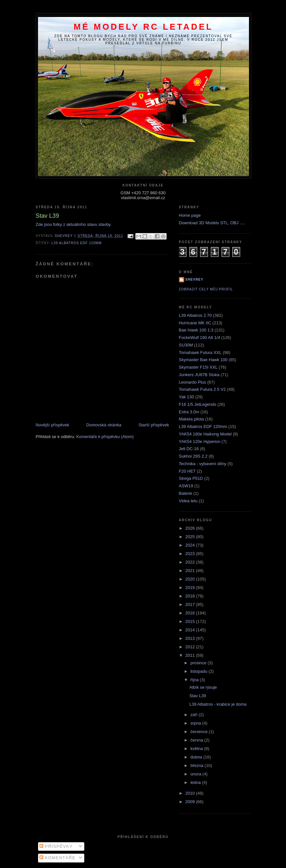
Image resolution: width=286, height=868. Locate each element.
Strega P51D (191, 478)
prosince (199, 663)
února (196, 774)
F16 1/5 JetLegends (198, 404)
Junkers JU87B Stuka (199, 375)
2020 (191, 579)
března (197, 765)
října (195, 680)
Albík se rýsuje (203, 687)
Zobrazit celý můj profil (206, 289)
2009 (191, 802)
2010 (191, 793)
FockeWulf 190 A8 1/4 (200, 338)
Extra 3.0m (189, 412)
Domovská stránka (104, 425)
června (197, 740)
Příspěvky (56, 846)
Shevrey (195, 280)
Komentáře (57, 858)
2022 (191, 562)
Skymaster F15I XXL (198, 367)
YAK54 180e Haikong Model (205, 434)
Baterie (186, 493)
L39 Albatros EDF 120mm (76, 243)
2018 (191, 596)
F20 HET (187, 471)
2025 (191, 537)
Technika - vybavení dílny (203, 464)
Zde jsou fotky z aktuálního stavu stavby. (74, 224)
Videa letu (188, 501)
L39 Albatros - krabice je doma (218, 704)
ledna (196, 782)
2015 (191, 621)
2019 (191, 588)
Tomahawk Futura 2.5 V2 (203, 389)
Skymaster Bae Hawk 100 (203, 360)
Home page (190, 215)
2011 (191, 655)
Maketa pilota (191, 419)
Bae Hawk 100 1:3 (196, 330)
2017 (191, 604)
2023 (191, 554)
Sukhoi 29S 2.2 (193, 456)
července (199, 732)
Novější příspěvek (53, 425)
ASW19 (186, 486)
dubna (197, 757)
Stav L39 (198, 696)
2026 (191, 528)
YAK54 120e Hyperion (200, 441)
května (197, 749)
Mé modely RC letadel (143, 27)
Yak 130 (187, 397)
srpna (196, 723)
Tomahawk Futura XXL (200, 353)
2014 (191, 630)
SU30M (186, 345)
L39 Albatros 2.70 (195, 315)
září (194, 715)
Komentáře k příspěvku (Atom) (105, 437)
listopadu (199, 671)
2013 (191, 638)
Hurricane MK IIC (195, 323)
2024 (191, 545)
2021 (191, 571)
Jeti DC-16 (189, 449)
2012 (191, 647)
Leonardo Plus (193, 382)
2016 (191, 613)
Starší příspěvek (154, 425)
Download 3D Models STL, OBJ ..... (212, 223)
